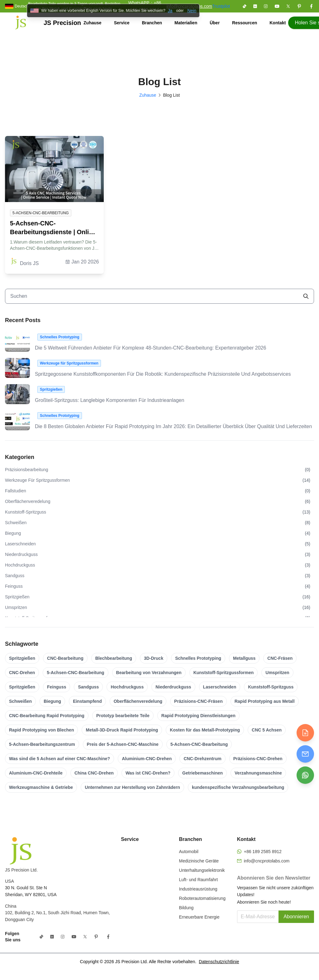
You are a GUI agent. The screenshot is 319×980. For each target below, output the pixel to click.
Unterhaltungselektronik (202, 870)
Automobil (189, 852)
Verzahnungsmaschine (258, 773)
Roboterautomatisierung (202, 898)
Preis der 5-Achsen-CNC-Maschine (123, 744)
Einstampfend (87, 701)
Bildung (186, 908)
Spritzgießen (22, 658)
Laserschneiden (220, 687)
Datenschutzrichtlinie (219, 962)
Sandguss (88, 687)
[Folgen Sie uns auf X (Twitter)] (288, 6)
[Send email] (305, 754)
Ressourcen (245, 23)
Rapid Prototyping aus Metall (265, 701)
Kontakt (278, 23)
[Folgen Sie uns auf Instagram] (266, 6)
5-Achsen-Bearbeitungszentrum (42, 744)
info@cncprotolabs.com (267, 861)
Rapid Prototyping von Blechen (41, 730)
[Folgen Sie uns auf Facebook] (311, 6)
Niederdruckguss (173, 687)
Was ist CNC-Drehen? (148, 773)
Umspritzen (277, 673)
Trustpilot (221, 6)
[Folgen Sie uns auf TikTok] (245, 6)
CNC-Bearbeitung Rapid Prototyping (47, 716)
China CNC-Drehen (94, 773)
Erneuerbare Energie (199, 917)
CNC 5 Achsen (267, 730)
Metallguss (244, 658)
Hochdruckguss (127, 687)
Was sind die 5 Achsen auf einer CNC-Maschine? (60, 759)
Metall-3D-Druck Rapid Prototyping (122, 730)
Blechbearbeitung (114, 658)
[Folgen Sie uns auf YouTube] (277, 6)
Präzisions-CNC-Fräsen (198, 701)
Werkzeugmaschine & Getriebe (41, 787)
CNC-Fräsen (280, 658)
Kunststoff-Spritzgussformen (224, 673)
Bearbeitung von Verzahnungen (149, 673)
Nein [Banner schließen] (192, 11)
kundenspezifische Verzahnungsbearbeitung (238, 787)
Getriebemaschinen (202, 773)
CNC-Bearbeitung (65, 658)
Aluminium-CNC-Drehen (147, 759)
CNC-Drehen (22, 673)
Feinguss (57, 687)
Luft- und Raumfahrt (199, 880)
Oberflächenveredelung (138, 701)
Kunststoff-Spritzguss (271, 687)
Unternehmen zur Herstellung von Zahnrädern (132, 787)
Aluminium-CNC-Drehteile (36, 773)
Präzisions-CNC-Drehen (258, 759)
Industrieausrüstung (198, 889)
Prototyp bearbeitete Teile (123, 716)
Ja (170, 11)
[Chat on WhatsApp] (305, 775)
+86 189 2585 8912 (263, 852)
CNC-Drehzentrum (202, 759)
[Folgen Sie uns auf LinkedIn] (255, 6)
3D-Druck (154, 658)
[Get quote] (305, 733)
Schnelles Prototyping (198, 658)
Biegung (52, 701)
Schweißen (20, 701)
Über (215, 23)
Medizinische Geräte (199, 861)
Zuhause (93, 23)
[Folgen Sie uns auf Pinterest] (299, 6)
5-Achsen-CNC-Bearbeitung (75, 673)
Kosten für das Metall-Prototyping (205, 730)
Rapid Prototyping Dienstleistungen (198, 716)
